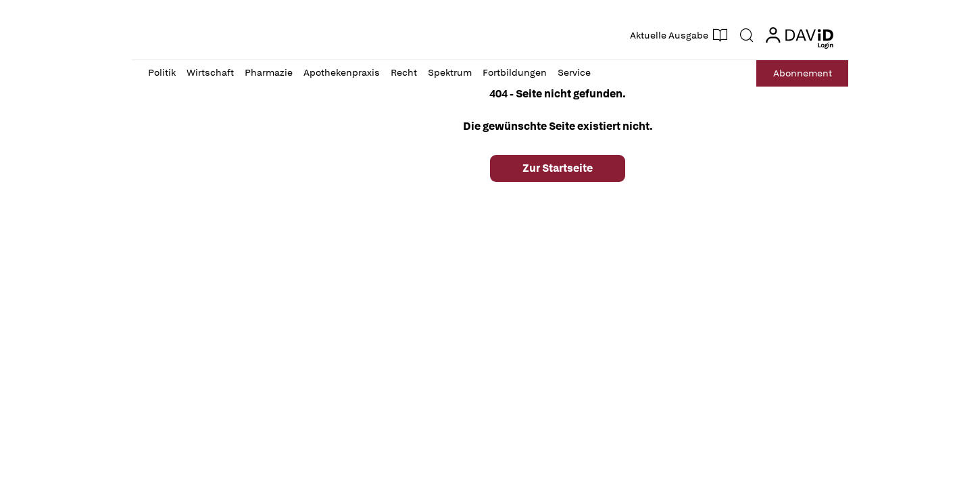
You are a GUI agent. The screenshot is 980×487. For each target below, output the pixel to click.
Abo (803, 73)
